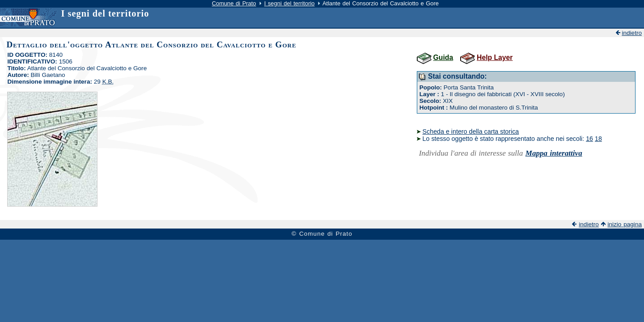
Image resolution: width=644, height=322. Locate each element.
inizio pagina (625, 224)
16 (589, 139)
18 (598, 139)
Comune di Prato (234, 3)
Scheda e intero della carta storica (471, 131)
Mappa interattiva (554, 153)
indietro (632, 33)
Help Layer (495, 57)
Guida (443, 57)
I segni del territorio (290, 3)
